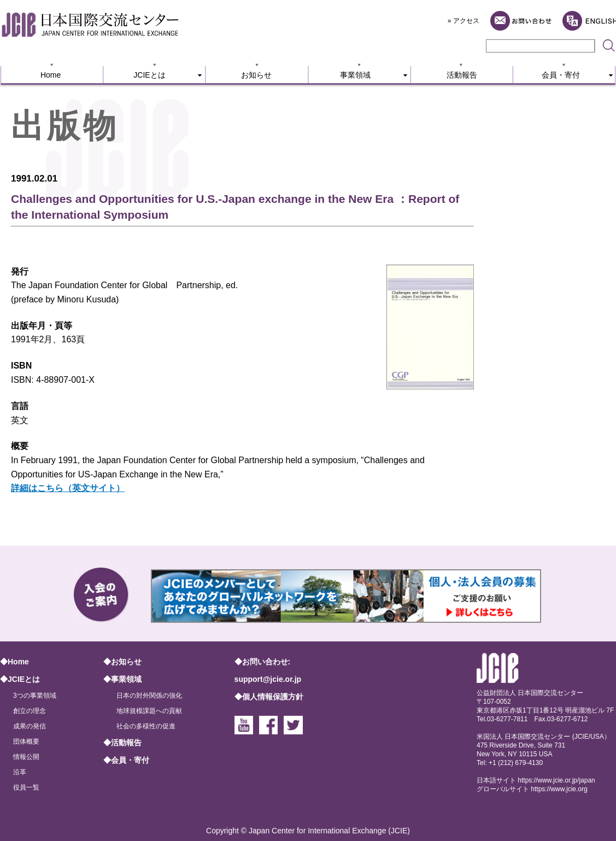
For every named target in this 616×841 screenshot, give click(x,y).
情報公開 (26, 757)
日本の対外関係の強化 (149, 696)
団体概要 (26, 741)
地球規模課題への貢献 (149, 711)
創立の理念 (30, 711)
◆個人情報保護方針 (269, 697)
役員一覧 (26, 787)
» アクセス (464, 21)
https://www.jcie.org (559, 789)
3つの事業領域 (35, 696)
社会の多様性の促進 (146, 726)
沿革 (20, 772)
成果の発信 (30, 726)
